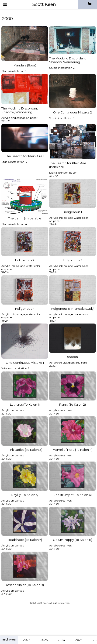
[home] (44, 4)
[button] (5, 4)
